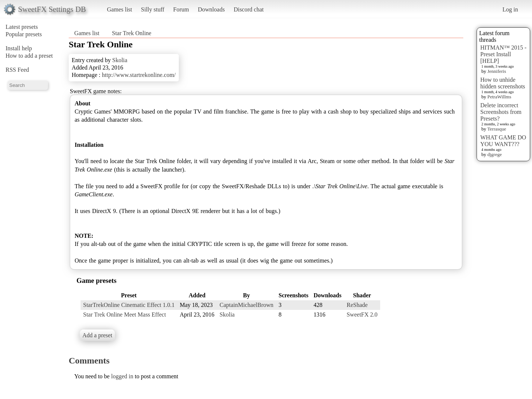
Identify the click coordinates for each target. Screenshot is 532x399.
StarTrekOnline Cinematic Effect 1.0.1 (129, 305)
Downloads (211, 9)
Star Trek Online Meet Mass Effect (125, 315)
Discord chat (248, 9)
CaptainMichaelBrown (246, 305)
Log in (510, 9)
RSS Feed (17, 70)
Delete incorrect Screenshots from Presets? (501, 112)
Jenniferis (497, 71)
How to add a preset (29, 56)
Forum (181, 9)
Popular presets (24, 34)
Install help (19, 48)
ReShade (357, 305)
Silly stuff (153, 9)
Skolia (120, 60)
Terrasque (497, 129)
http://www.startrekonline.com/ (139, 75)
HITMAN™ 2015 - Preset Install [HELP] (503, 54)
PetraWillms (499, 97)
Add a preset (97, 335)
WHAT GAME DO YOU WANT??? (503, 141)
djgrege (495, 154)
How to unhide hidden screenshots (503, 83)
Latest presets (22, 27)
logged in (122, 376)
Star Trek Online (132, 33)
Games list (120, 9)
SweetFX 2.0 (362, 315)
